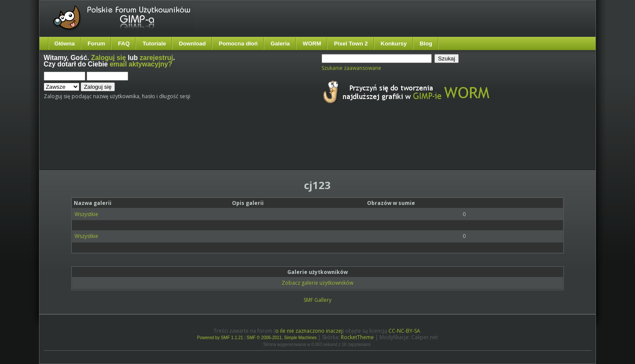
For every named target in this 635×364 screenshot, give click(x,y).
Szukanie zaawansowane (351, 68)
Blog (426, 44)
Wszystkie (86, 214)
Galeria (280, 44)
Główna (65, 44)
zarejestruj (156, 58)
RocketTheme (357, 337)
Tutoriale (154, 44)
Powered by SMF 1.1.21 (220, 338)
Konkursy (394, 44)
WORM (312, 44)
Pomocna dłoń (238, 44)
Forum (96, 44)
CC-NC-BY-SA (404, 331)
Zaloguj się (108, 58)
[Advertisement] (205, 145)
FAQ (124, 44)
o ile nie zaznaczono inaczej (309, 331)
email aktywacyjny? (141, 64)
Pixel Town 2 (351, 44)
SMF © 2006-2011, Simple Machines (282, 338)
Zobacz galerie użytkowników (317, 283)
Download (192, 44)
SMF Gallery (317, 300)
